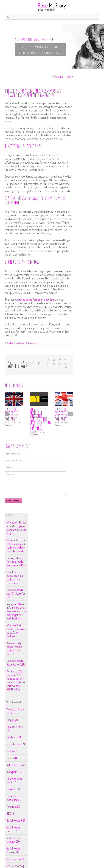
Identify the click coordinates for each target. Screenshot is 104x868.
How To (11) (12, 758)
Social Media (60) (16, 820)
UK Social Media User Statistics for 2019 (16, 593)
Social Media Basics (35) (13, 829)
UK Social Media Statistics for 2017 (12, 414)
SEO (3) (11, 814)
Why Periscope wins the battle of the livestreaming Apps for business (40, 419)
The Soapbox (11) (15, 859)
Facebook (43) (14, 737)
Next (69, 77)
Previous (59, 77)
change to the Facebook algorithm (35, 300)
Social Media (20, 343)
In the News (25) (16, 765)
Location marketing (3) (14, 798)
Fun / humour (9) (16, 744)
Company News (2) (15, 729)
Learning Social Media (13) (15, 780)
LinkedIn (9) (13, 789)
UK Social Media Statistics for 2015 (62, 414)
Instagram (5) (14, 772)
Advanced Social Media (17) (15, 711)
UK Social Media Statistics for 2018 (16, 663)
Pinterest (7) (13, 807)
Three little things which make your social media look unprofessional (16, 546)
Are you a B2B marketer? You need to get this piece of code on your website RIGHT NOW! (16, 680)
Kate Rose (10, 343)
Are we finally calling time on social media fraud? (14, 648)
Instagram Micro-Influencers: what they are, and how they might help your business (16, 611)
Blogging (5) (13, 720)
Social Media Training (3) (13, 850)
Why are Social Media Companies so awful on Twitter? (16, 631)
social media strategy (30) (14, 840)
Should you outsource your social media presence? (15, 577)
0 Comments (31, 343)
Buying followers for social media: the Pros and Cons (17, 562)
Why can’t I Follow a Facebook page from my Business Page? (16, 528)
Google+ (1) (12, 751)
